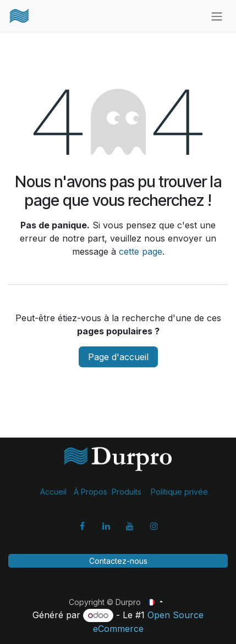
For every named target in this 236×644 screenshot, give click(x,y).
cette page (141, 251)
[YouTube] (130, 526)
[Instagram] (154, 526)
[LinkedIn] (106, 526)
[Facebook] (82, 526)
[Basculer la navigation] (217, 16)
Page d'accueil (118, 357)
